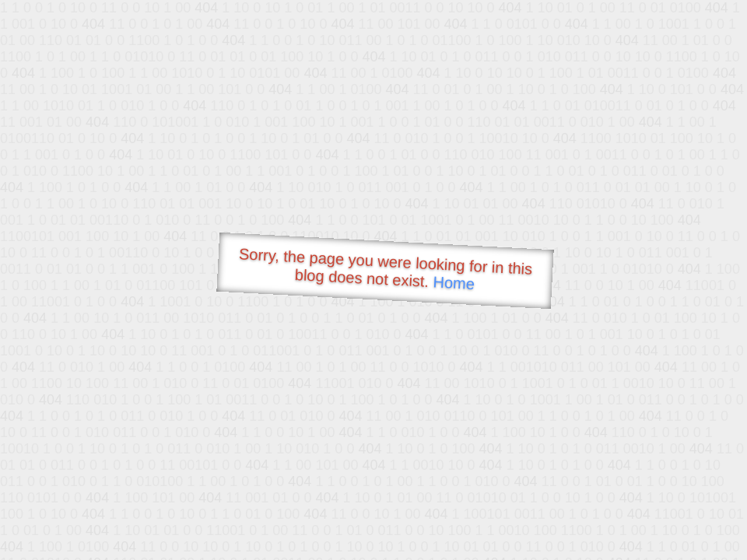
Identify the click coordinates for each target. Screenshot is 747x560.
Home (454, 283)
